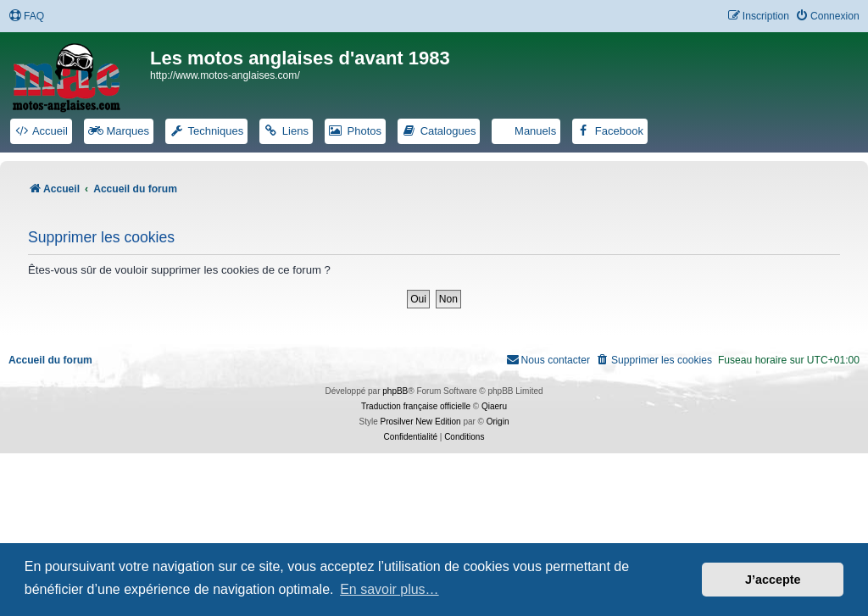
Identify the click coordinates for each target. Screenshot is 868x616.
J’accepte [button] (773, 580)
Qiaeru (494, 406)
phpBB (395, 391)
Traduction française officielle (416, 406)
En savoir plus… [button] (389, 589)
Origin (498, 422)
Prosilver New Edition (421, 422)
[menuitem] (26, 17)
